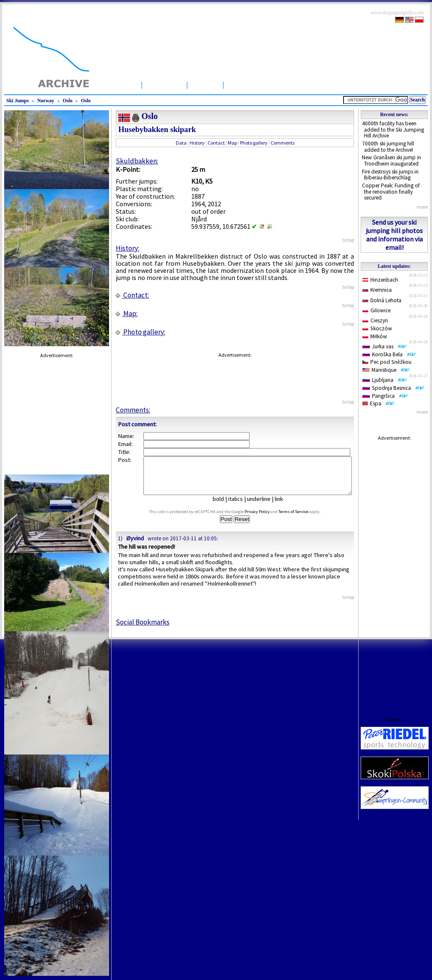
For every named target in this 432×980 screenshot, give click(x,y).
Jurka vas (385, 346)
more (422, 207)
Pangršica (385, 396)
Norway (46, 101)
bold (222, 506)
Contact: (132, 295)
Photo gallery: (141, 332)
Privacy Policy (265, 519)
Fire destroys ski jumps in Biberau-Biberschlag (390, 175)
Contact (216, 143)
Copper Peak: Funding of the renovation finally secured (391, 192)
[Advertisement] (394, 570)
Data (181, 143)
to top (348, 240)
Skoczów (377, 328)
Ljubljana (385, 380)
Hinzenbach (380, 280)
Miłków (375, 336)
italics (239, 506)
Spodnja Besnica (393, 388)
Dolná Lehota (382, 300)
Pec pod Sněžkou (387, 362)
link (282, 506)
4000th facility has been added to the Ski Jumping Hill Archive (393, 130)
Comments (282, 143)
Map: (127, 314)
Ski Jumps (164, 84)
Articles (205, 84)
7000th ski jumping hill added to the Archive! (388, 147)
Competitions (251, 84)
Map (232, 143)
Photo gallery (254, 143)
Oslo (67, 101)
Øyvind (135, 546)
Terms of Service (301, 519)
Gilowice (376, 310)
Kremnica (377, 290)
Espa (379, 403)
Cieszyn (375, 320)
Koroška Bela (389, 354)
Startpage (120, 84)
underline (262, 506)
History (197, 143)
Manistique (386, 370)
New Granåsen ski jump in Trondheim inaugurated (392, 161)
